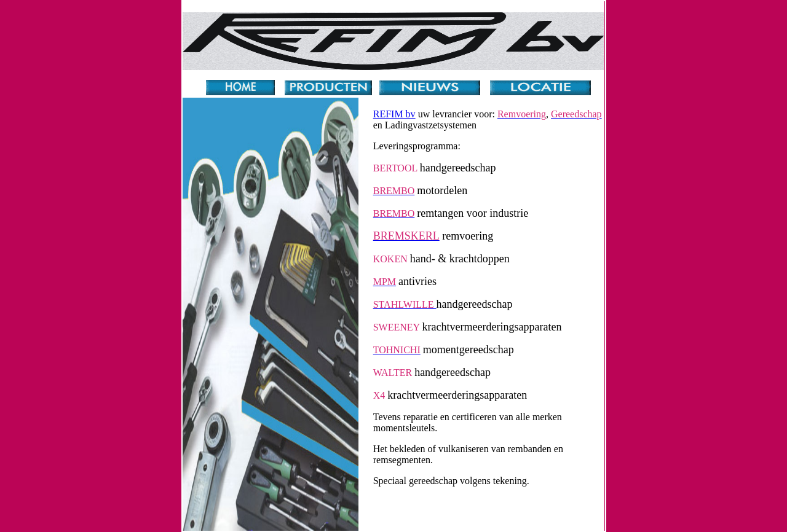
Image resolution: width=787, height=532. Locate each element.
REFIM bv (394, 114)
